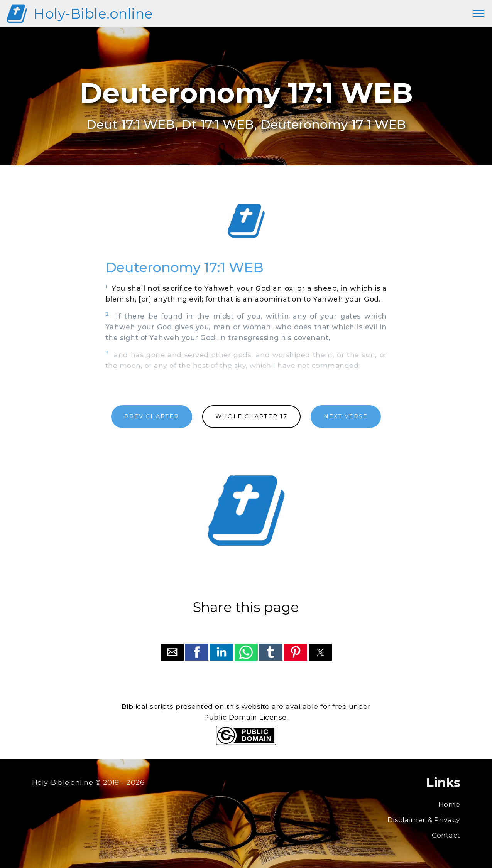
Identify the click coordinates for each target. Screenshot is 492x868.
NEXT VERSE (346, 416)
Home (449, 804)
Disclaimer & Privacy (424, 820)
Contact (446, 835)
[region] (246, 221)
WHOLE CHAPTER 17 (251, 416)
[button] (172, 652)
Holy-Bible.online (93, 14)
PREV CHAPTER (152, 416)
